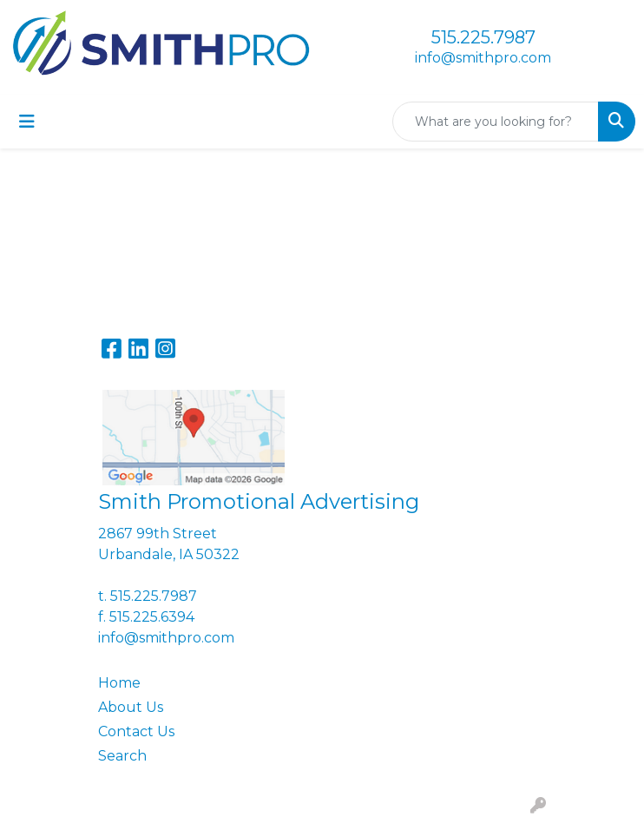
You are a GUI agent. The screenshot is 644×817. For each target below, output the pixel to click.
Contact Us (136, 731)
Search (122, 756)
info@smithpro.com (483, 58)
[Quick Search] (496, 122)
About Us (131, 707)
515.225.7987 (483, 37)
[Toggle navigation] (27, 122)
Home (119, 683)
